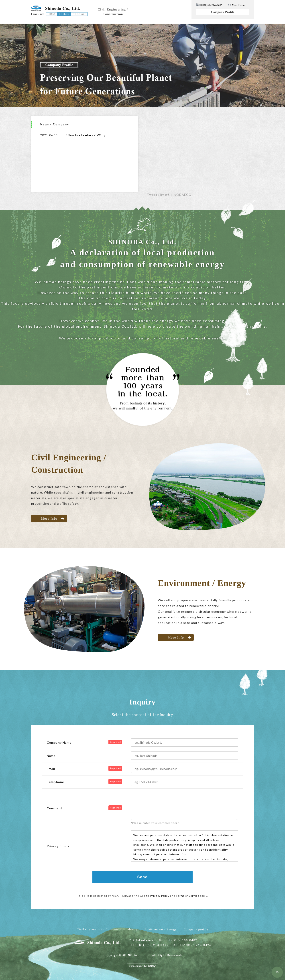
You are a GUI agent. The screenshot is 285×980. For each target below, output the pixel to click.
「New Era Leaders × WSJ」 (86, 135)
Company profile (196, 930)
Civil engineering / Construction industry (107, 929)
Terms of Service (188, 896)
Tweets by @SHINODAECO (169, 195)
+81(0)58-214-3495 (153, 945)
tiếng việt (79, 14)
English (64, 14)
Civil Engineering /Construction (113, 12)
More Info (49, 518)
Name (51, 756)
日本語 (51, 14)
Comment (55, 808)
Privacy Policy (160, 896)
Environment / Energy (161, 929)
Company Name (59, 742)
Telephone (55, 782)
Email (51, 769)
